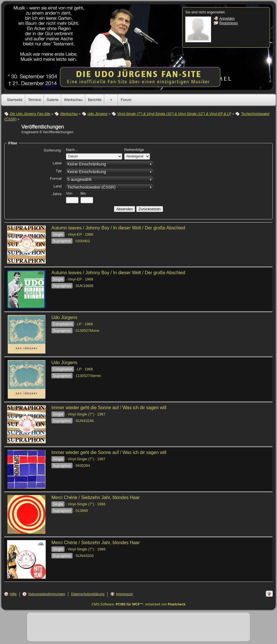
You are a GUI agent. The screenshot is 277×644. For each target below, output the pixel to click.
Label (57, 163)
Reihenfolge (134, 150)
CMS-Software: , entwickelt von (139, 604)
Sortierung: (53, 150)
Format (56, 178)
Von (69, 193)
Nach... (72, 150)
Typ (59, 171)
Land (58, 186)
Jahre (57, 194)
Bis (83, 193)
